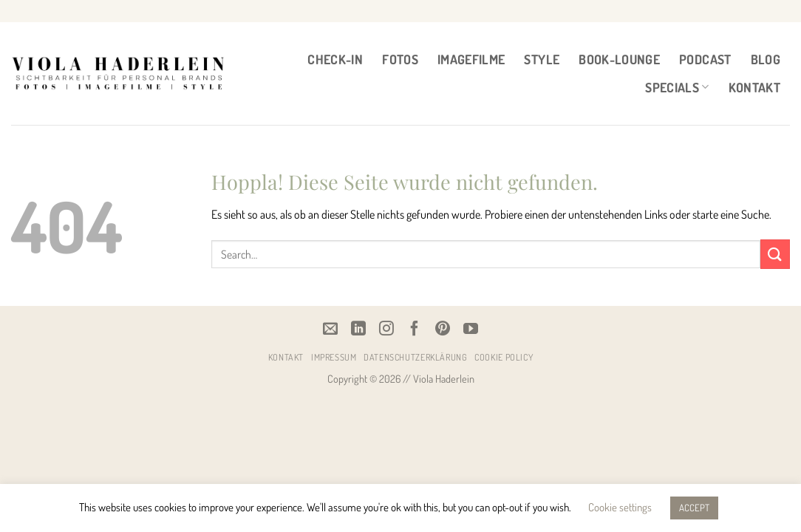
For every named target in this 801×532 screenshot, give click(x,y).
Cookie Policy (504, 357)
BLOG (766, 59)
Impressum (334, 357)
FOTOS (400, 59)
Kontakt (754, 87)
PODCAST (705, 59)
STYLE (542, 59)
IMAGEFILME (471, 59)
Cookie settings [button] (620, 507)
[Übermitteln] (775, 254)
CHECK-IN (335, 59)
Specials (677, 87)
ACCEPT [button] (694, 508)
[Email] (330, 328)
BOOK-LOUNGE (619, 59)
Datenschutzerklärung (415, 357)
